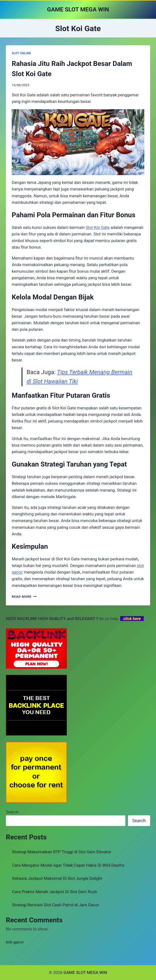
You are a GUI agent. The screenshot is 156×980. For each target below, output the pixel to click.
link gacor (15, 942)
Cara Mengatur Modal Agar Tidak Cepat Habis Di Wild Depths (68, 865)
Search (12, 812)
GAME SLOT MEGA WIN (85, 972)
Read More (24, 596)
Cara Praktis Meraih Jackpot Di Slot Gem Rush (55, 892)
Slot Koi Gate (98, 227)
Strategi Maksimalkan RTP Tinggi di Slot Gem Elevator (62, 852)
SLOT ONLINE (21, 53)
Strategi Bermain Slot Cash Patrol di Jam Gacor (56, 905)
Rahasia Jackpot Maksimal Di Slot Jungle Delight (57, 878)
